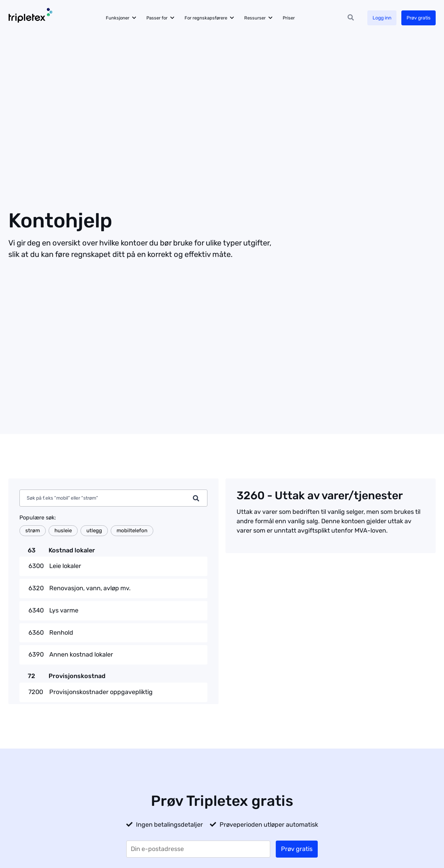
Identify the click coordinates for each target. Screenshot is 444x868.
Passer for (157, 18)
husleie (63, 531)
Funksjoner (118, 18)
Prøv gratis (419, 18)
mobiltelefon (132, 531)
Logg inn (382, 18)
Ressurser (255, 18)
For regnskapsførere (206, 18)
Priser (289, 18)
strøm (33, 531)
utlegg (94, 531)
